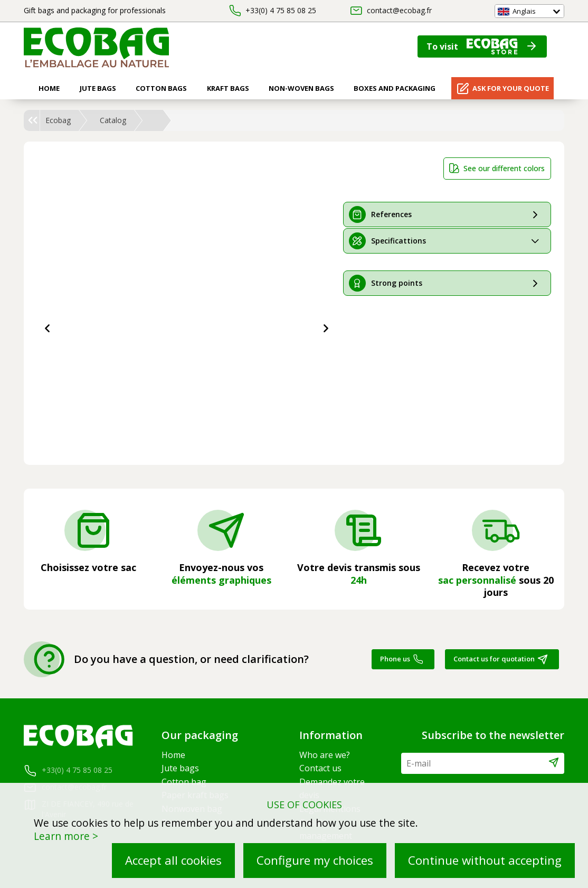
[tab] (447, 214)
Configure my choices (315, 860)
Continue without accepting (485, 860)
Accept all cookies (173, 860)
